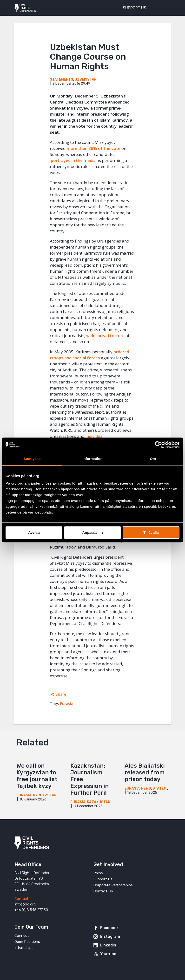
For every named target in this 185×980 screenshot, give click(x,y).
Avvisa (34, 532)
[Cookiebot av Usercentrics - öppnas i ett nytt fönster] (158, 445)
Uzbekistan (86, 80)
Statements (62, 80)
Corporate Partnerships (113, 885)
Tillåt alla (151, 532)
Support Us (103, 879)
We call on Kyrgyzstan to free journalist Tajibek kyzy (37, 776)
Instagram (110, 936)
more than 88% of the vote (94, 148)
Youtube (108, 954)
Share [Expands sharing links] (61, 694)
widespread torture (105, 336)
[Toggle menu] (164, 7)
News (146, 789)
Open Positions (27, 942)
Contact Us (103, 891)
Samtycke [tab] (32, 459)
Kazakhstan (99, 802)
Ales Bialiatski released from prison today (145, 772)
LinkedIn (108, 945)
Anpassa (93, 532)
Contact (21, 899)
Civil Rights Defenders (25, 8)
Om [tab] (153, 459)
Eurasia (67, 704)
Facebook (109, 928)
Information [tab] (92, 459)
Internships (24, 948)
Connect (22, 936)
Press (98, 873)
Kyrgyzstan (45, 795)
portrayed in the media (73, 160)
